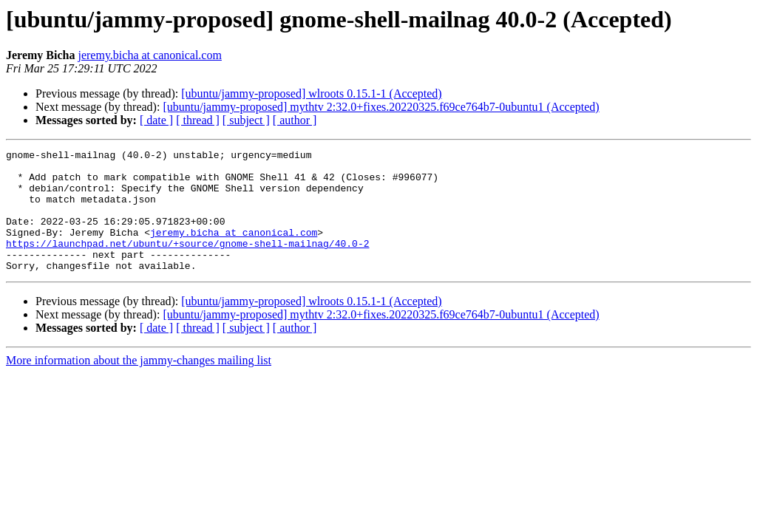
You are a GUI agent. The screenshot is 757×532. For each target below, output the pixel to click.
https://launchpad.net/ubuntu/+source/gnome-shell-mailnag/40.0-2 (187, 263)
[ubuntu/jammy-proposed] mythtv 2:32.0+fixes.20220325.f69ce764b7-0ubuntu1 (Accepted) (381, 107)
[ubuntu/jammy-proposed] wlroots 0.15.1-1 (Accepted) (311, 93)
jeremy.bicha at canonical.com (149, 55)
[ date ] (156, 120)
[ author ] (295, 120)
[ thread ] (198, 120)
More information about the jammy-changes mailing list (139, 385)
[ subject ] (246, 120)
